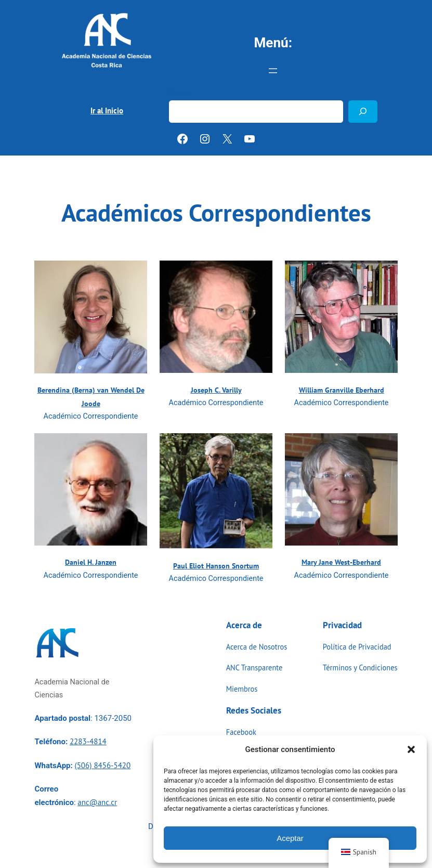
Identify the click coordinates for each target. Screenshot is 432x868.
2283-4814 (88, 741)
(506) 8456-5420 (102, 765)
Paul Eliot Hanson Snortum (216, 566)
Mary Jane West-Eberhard (341, 562)
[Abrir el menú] (273, 71)
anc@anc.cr (97, 802)
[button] (411, 749)
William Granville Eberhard (342, 390)
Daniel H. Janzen (91, 562)
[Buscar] (363, 112)
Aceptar (290, 838)
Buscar (181, 93)
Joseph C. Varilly (216, 390)
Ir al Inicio (107, 111)
